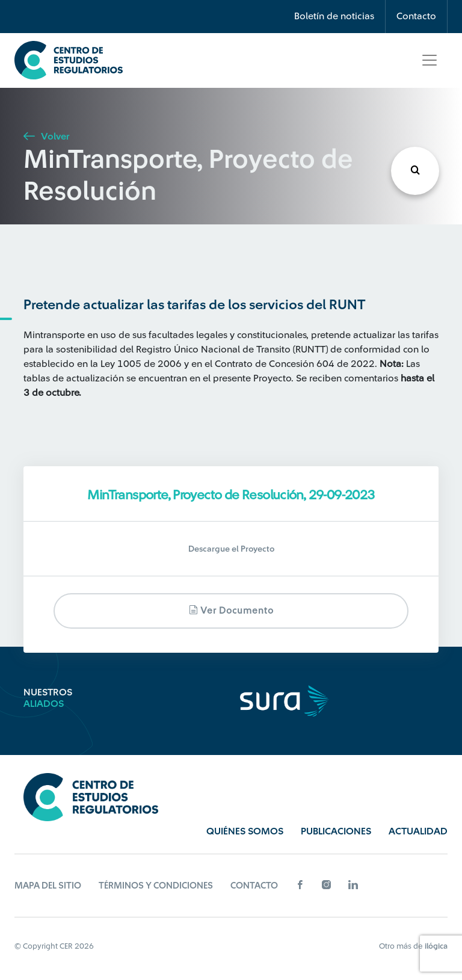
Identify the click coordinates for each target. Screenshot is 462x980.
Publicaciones (336, 831)
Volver (46, 137)
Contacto (416, 16)
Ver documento (231, 610)
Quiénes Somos (245, 831)
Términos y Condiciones (156, 886)
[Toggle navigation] (430, 60)
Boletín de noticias (334, 16)
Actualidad (418, 831)
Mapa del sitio (48, 886)
